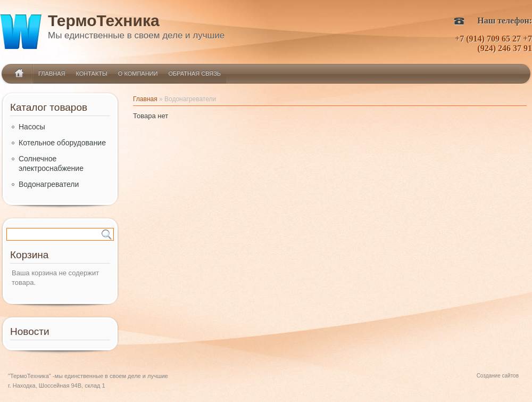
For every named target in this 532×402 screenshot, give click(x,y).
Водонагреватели (49, 184)
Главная (52, 73)
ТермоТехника (104, 23)
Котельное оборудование (62, 143)
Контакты (91, 73)
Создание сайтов (498, 376)
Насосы (32, 127)
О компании (138, 73)
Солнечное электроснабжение (51, 163)
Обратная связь (194, 73)
